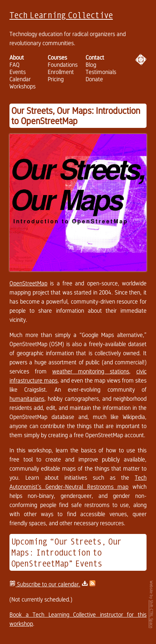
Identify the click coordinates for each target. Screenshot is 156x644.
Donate (94, 79)
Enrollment (61, 72)
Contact (95, 57)
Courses (57, 57)
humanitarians (27, 399)
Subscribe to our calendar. (45, 584)
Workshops (23, 86)
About (17, 57)
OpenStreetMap (28, 283)
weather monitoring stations (91, 371)
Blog (91, 65)
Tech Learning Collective (61, 15)
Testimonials (101, 72)
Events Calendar (20, 76)
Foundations (63, 65)
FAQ (15, 65)
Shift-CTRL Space (151, 614)
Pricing (56, 79)
